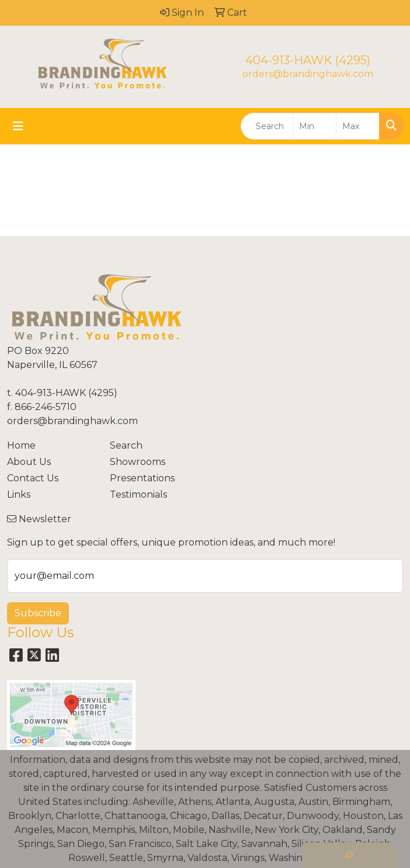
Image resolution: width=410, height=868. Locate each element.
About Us (29, 462)
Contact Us (33, 478)
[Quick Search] (267, 126)
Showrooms (138, 462)
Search (126, 445)
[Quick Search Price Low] (315, 126)
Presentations (142, 478)
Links (19, 494)
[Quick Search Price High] (358, 126)
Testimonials (138, 494)
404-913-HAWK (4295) (308, 60)
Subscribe (38, 613)
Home (21, 445)
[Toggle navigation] (18, 126)
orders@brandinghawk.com (308, 74)
